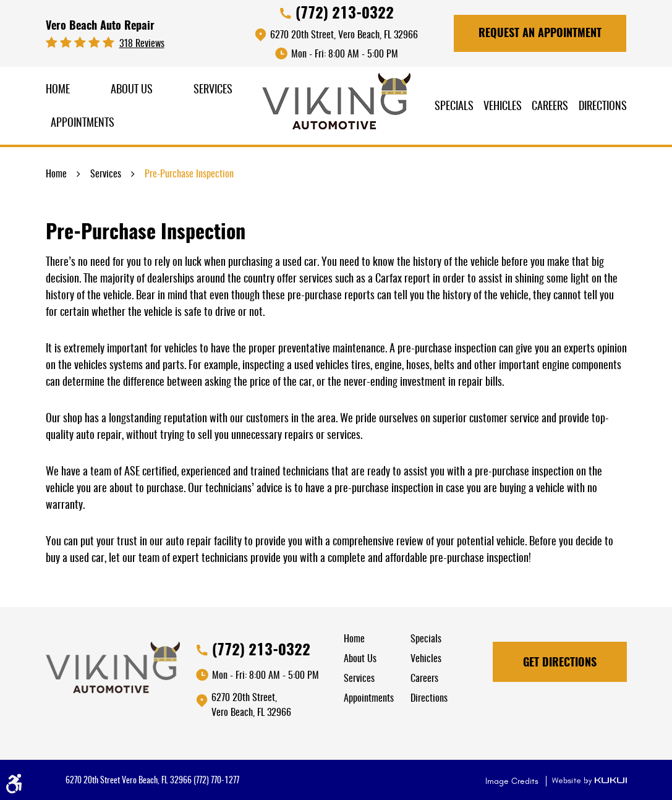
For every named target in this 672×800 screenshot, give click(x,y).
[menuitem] (58, 91)
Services (213, 90)
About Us (132, 90)
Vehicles (503, 107)
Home (58, 90)
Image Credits (513, 781)
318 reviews (142, 44)
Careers (550, 107)
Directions (603, 107)
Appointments (83, 124)
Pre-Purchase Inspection (189, 174)
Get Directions (560, 663)
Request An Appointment (540, 34)
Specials (454, 107)
